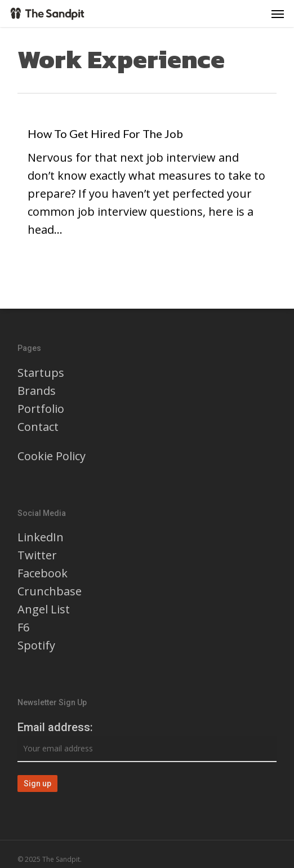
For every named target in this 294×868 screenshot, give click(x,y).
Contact (38, 427)
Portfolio (41, 409)
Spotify (36, 645)
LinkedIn (41, 537)
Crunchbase (50, 591)
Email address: (55, 727)
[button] (278, 14)
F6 (23, 627)
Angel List (44, 609)
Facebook (43, 573)
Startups (41, 373)
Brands (37, 391)
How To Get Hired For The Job (105, 133)
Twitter (37, 555)
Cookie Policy (52, 456)
